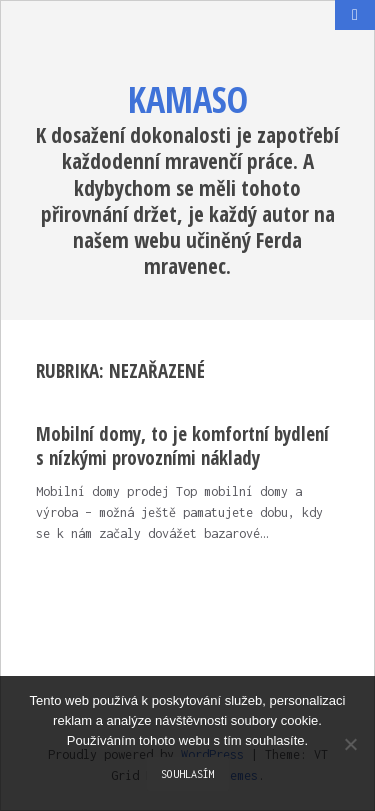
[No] (350, 744)
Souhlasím (188, 774)
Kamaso (188, 99)
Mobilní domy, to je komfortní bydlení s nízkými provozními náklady (182, 446)
